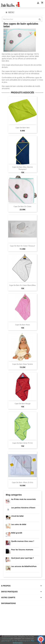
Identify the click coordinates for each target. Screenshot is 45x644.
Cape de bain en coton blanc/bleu (22, 285)
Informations (8, 603)
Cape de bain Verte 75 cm (23, 443)
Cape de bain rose (22, 325)
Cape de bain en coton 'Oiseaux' (22, 246)
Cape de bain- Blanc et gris (22, 482)
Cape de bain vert (23, 128)
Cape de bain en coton (22, 206)
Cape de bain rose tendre (23, 364)
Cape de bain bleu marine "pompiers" (22, 168)
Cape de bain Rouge (23, 403)
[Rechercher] (22, 19)
